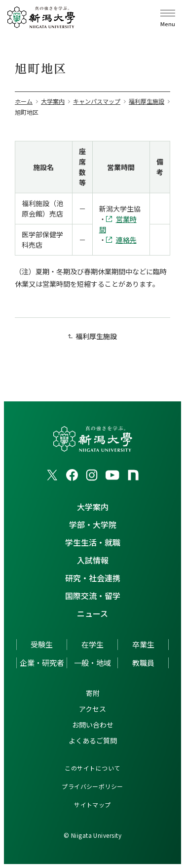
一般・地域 (92, 663)
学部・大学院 (93, 524)
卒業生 (143, 644)
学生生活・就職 (93, 542)
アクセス (92, 709)
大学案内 (93, 507)
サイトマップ (92, 804)
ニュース (92, 613)
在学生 (92, 644)
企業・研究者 (42, 663)
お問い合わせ (93, 725)
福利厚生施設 (96, 336)
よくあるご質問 (93, 740)
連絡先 (126, 240)
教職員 (143, 663)
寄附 (93, 693)
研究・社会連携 (93, 578)
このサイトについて (92, 768)
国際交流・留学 (93, 596)
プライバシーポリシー (92, 786)
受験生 (42, 644)
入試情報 (93, 560)
